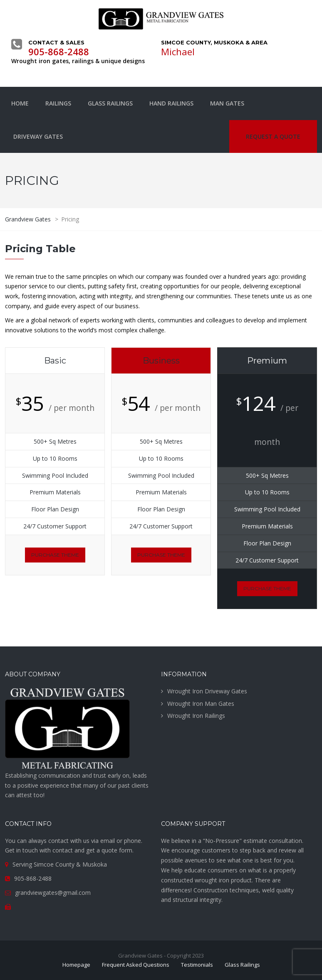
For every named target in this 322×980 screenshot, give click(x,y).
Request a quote (273, 136)
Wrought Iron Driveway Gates (207, 691)
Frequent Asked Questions (136, 965)
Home (20, 103)
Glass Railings (110, 103)
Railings (58, 103)
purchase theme (55, 555)
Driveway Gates (38, 136)
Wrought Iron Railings (196, 716)
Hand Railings (171, 103)
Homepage (76, 965)
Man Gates (227, 103)
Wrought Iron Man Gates (201, 704)
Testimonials (197, 965)
